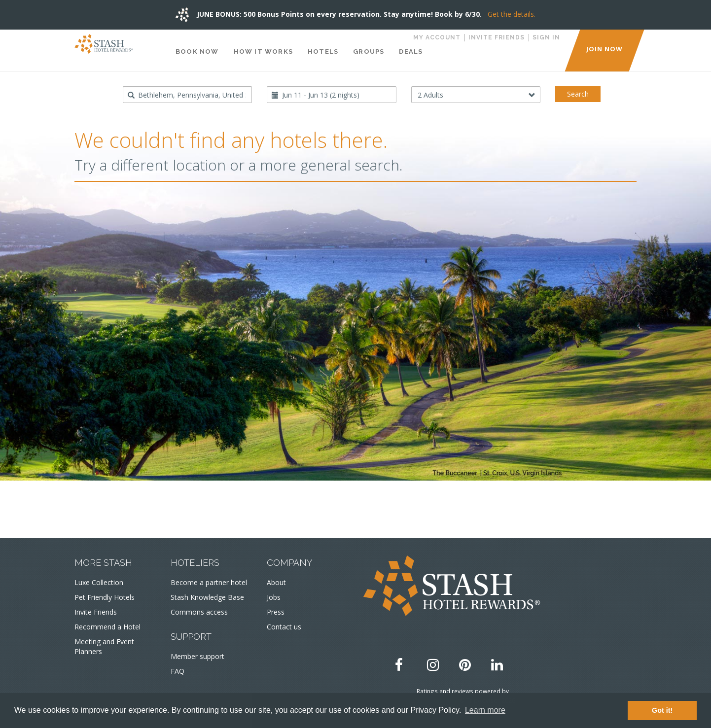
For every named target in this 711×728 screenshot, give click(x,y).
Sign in (546, 37)
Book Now (197, 52)
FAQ (178, 671)
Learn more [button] (485, 710)
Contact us (284, 627)
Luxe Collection (99, 582)
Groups (369, 52)
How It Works (263, 52)
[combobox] (188, 95)
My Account (437, 37)
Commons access (199, 612)
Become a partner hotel (209, 582)
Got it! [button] (662, 710)
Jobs (274, 597)
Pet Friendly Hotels (105, 597)
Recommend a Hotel (107, 627)
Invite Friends (497, 37)
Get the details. (512, 14)
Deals (411, 52)
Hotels (323, 52)
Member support (197, 656)
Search (578, 94)
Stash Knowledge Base (207, 597)
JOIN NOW (604, 49)
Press (276, 612)
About (276, 582)
